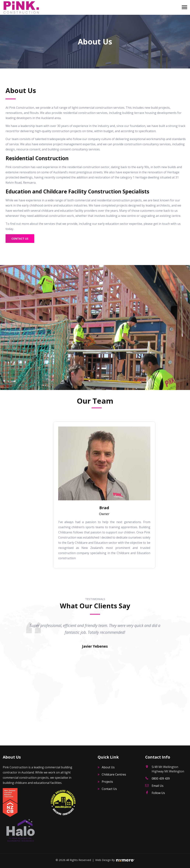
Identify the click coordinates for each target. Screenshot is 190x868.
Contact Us (20, 239)
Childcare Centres (114, 774)
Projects (107, 782)
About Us (108, 767)
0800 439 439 (161, 778)
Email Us (158, 786)
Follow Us (158, 793)
